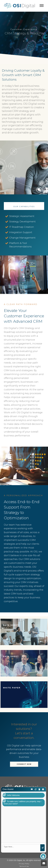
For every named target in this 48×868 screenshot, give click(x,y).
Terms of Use (24, 866)
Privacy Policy (24, 864)
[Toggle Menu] (42, 5)
